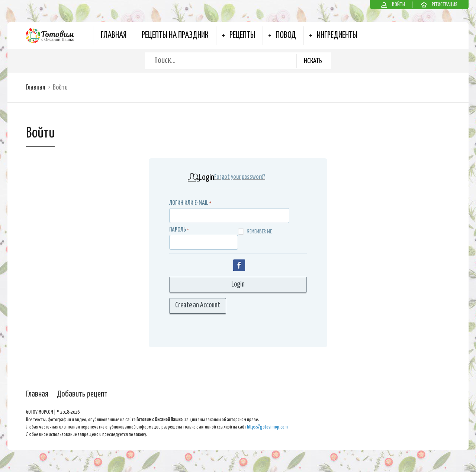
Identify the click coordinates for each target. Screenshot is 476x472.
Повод (286, 35)
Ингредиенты (337, 35)
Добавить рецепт (82, 394)
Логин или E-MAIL (189, 203)
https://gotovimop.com (267, 427)
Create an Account (198, 305)
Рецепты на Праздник (175, 35)
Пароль (178, 230)
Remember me (255, 232)
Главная (114, 35)
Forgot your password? (240, 177)
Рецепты (242, 35)
